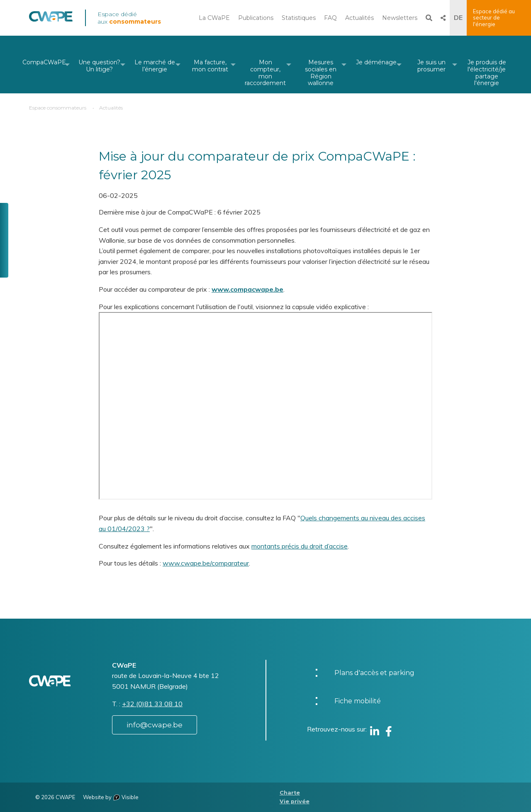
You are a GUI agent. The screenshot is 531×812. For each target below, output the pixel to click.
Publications (256, 18)
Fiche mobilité (358, 701)
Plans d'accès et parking (374, 673)
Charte (290, 793)
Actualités (359, 18)
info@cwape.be (155, 725)
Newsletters (400, 18)
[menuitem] (44, 65)
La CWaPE (214, 18)
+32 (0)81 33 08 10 (152, 704)
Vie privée (295, 801)
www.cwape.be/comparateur (206, 563)
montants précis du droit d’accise (300, 546)
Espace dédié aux (129, 18)
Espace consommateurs (58, 108)
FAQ (330, 18)
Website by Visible (111, 797)
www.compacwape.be (247, 289)
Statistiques (299, 18)
